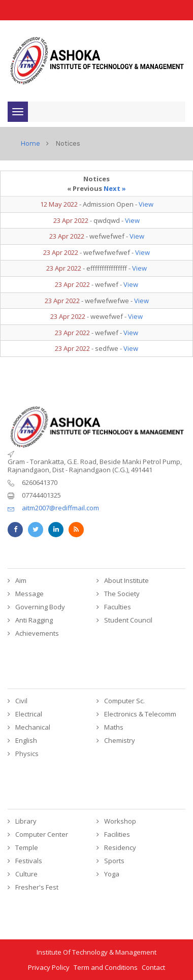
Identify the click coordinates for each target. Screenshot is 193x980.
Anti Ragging (34, 620)
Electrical (29, 714)
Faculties (118, 607)
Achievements (37, 633)
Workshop (120, 821)
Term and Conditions (106, 967)
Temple (27, 847)
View (146, 204)
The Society (122, 594)
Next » (115, 188)
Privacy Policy (49, 967)
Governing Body (40, 607)
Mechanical (33, 727)
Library (26, 821)
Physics (27, 754)
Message (29, 594)
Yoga (112, 874)
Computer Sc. (124, 701)
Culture (26, 874)
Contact (153, 967)
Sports (114, 861)
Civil (21, 701)
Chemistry (120, 740)
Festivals (29, 861)
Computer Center (42, 834)
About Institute (126, 580)
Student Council (128, 620)
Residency (120, 847)
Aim (21, 580)
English (26, 740)
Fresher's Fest (37, 887)
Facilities (117, 834)
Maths (114, 727)
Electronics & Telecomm (140, 714)
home (30, 143)
